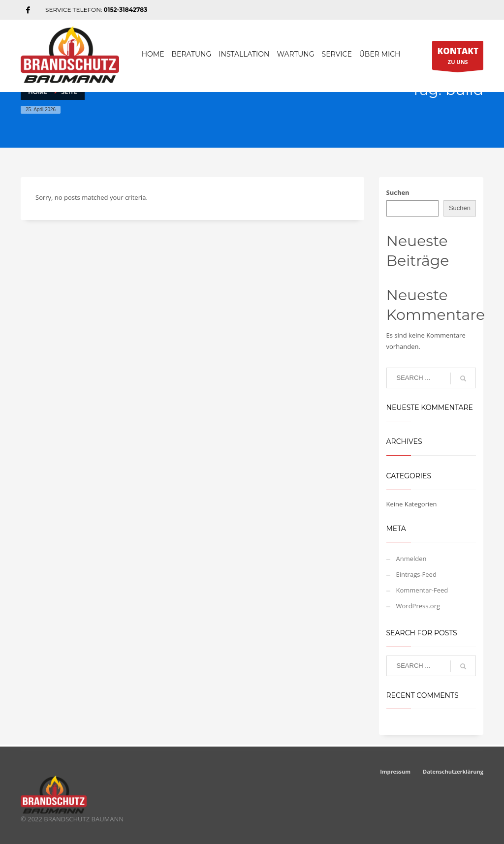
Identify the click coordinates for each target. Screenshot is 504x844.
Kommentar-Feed (422, 590)
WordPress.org (418, 606)
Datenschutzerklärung (453, 771)
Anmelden (411, 559)
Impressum (395, 771)
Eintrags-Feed (416, 574)
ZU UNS (458, 58)
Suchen (398, 192)
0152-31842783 (126, 10)
